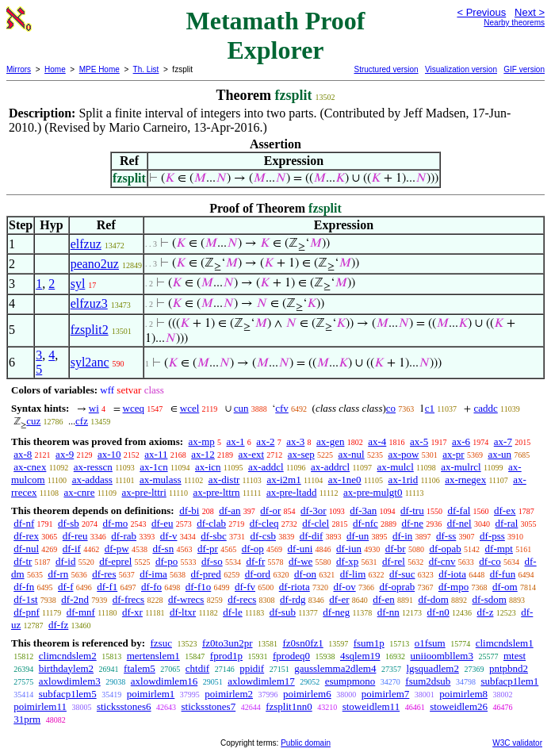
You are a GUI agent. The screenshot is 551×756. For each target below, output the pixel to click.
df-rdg (293, 599)
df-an (230, 510)
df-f (66, 587)
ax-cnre (79, 492)
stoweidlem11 (371, 706)
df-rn (58, 574)
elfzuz (86, 244)
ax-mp (202, 441)
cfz (82, 421)
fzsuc (161, 643)
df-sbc (214, 536)
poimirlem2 (229, 694)
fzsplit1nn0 (289, 706)
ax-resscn (93, 467)
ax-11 (156, 454)
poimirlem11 (40, 706)
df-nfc (365, 523)
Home (55, 69)
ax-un (499, 454)
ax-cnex (30, 467)
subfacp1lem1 (509, 681)
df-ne (413, 523)
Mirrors (19, 69)
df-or (270, 510)
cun (241, 408)
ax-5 (419, 441)
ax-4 (377, 441)
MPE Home (99, 69)
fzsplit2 (90, 330)
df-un (358, 536)
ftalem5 (140, 668)
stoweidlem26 (459, 706)
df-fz (58, 625)
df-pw (117, 549)
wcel (190, 408)
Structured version (386, 69)
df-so (212, 561)
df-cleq (264, 523)
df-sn (163, 549)
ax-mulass (161, 480)
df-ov (344, 587)
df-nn (388, 612)
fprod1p (226, 656)
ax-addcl (266, 467)
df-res (104, 574)
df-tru (412, 510)
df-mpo (453, 587)
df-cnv (442, 561)
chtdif (197, 668)
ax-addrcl (330, 467)
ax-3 (295, 441)
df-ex (505, 510)
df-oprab (397, 587)
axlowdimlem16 (165, 681)
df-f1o (199, 587)
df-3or (314, 510)
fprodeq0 (291, 656)
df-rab (124, 536)
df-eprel (115, 561)
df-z (485, 612)
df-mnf (81, 612)
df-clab (211, 523)
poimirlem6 (307, 694)
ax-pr (453, 454)
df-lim (353, 574)
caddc (485, 408)
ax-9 (65, 454)
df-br (396, 549)
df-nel (459, 523)
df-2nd (75, 599)
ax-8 (23, 454)
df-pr (208, 549)
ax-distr (224, 480)
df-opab (445, 549)
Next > (530, 12)
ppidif (252, 668)
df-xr (132, 612)
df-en (383, 599)
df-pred (206, 574)
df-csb (263, 536)
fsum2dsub (428, 681)
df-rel (394, 561)
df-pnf (27, 612)
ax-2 (265, 441)
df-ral (506, 523)
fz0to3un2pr (228, 643)
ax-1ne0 (345, 480)
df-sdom (490, 599)
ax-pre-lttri (143, 492)
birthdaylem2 (66, 668)
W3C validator (517, 743)
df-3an (363, 510)
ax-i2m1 (283, 480)
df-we (300, 561)
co (391, 408)
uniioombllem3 (442, 656)
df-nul (26, 549)
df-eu (162, 523)
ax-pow (403, 454)
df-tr (23, 561)
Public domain (306, 743)
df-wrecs (186, 599)
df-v (169, 536)
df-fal (459, 510)
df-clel (316, 523)
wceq (134, 408)
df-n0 (438, 612)
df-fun (503, 574)
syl (78, 284)
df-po (166, 561)
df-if (72, 549)
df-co (490, 561)
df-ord (258, 574)
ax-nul (351, 454)
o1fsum (430, 643)
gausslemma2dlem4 (335, 668)
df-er (339, 599)
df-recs (242, 599)
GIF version (524, 69)
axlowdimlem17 (261, 681)
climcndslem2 (68, 656)
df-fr (255, 561)
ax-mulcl (396, 467)
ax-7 (503, 441)
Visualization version (461, 69)
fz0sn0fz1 (302, 643)
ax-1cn (153, 467)
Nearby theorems (514, 23)
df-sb (69, 523)
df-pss (492, 536)
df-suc (402, 574)
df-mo (115, 523)
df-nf (24, 523)
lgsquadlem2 (432, 668)
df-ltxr (183, 612)
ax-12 (203, 454)
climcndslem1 (505, 643)
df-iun (349, 549)
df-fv (245, 587)
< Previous (481, 12)
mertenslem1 (153, 656)
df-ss (446, 536)
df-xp (347, 561)
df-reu (75, 536)
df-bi (189, 510)
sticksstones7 (209, 706)
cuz (33, 421)
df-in (402, 536)
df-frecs (128, 599)
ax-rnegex (465, 480)
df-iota (452, 574)
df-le (233, 612)
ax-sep (301, 454)
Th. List (146, 69)
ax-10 (109, 454)
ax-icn (208, 467)
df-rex (26, 536)
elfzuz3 (89, 303)
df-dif (312, 536)
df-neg (336, 612)
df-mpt (499, 549)
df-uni (300, 549)
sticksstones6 (124, 706)
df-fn (24, 587)
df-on (305, 574)
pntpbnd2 (509, 668)
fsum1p (369, 643)
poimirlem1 (151, 694)
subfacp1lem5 (68, 694)
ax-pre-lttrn (216, 492)
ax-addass (92, 480)
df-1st (25, 599)
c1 (430, 408)
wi (94, 408)
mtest (515, 656)
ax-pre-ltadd (292, 492)
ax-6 (461, 441)
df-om (505, 587)
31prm (27, 719)
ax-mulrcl (461, 467)
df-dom (433, 599)
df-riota (295, 587)
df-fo (151, 587)
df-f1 (107, 587)
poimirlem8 (463, 694)
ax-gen (330, 441)
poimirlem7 (386, 694)
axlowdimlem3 (70, 681)
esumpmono (350, 681)
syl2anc (90, 362)
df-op (253, 549)
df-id (65, 561)
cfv (282, 408)
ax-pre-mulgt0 (373, 492)
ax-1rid (404, 480)
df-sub (283, 612)
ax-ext (251, 454)
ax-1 (236, 441)
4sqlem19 (360, 656)
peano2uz (95, 264)
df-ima (153, 574)
